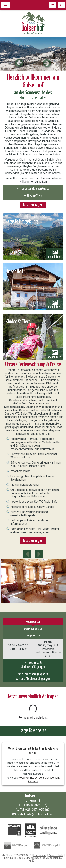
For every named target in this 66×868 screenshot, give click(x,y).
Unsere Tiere (33, 196)
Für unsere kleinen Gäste (33, 188)
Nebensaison (33, 622)
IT (61, 5)
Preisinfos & (33, 665)
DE (52, 5)
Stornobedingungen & (33, 677)
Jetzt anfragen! (33, 205)
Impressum (40, 855)
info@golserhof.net (40, 814)
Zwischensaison (33, 629)
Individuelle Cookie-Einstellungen (22, 858)
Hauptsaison (33, 636)
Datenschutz (56, 855)
